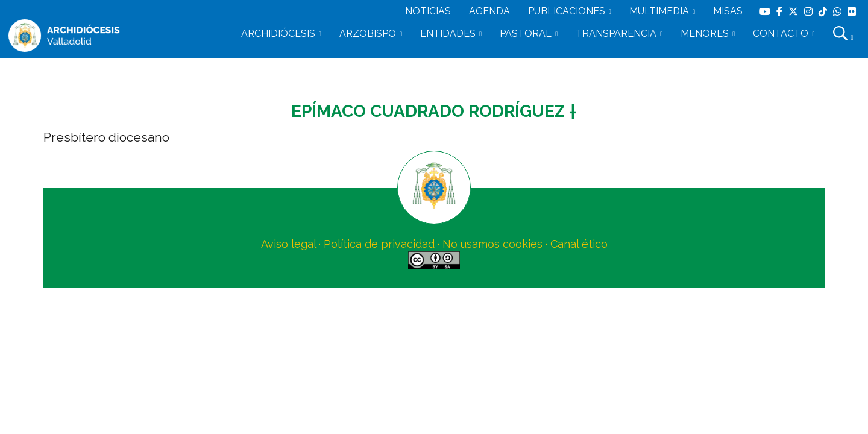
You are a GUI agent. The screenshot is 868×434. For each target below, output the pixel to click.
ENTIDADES (448, 33)
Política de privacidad (379, 244)
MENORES (705, 33)
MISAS (728, 11)
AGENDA (489, 11)
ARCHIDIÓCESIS (278, 33)
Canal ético (579, 244)
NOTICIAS (428, 11)
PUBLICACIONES (567, 11)
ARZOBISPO (368, 33)
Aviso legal (288, 244)
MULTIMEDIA (659, 11)
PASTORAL (526, 33)
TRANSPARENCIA (616, 33)
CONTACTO (781, 33)
